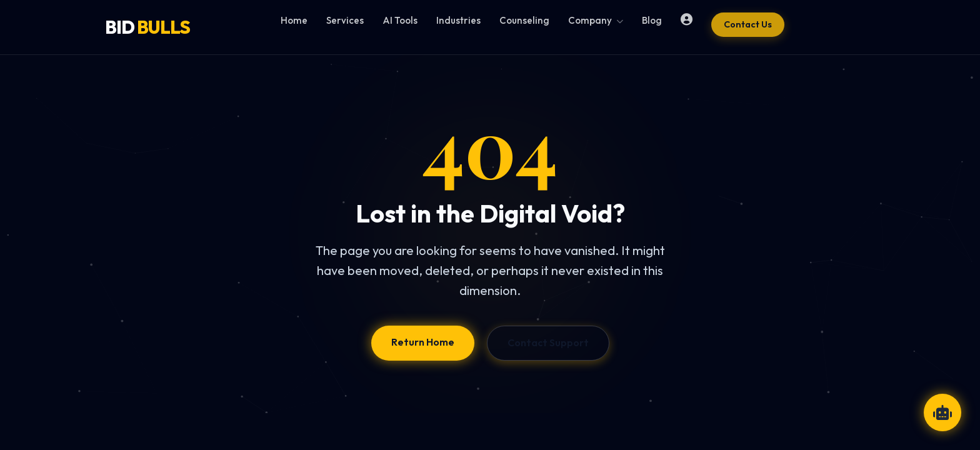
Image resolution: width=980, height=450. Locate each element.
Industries (458, 20)
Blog (652, 20)
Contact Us (748, 24)
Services (345, 20)
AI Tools (400, 20)
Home (294, 20)
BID (147, 27)
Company (596, 20)
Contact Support (548, 342)
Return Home (423, 342)
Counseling (524, 20)
